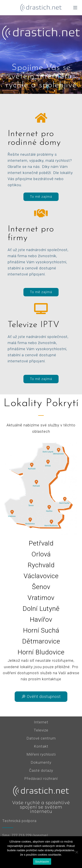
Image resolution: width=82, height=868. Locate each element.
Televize (41, 730)
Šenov (41, 587)
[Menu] (75, 8)
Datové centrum (41, 738)
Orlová (41, 554)
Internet (41, 722)
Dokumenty (41, 762)
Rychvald (41, 565)
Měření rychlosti (41, 754)
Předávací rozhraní (41, 778)
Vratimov (41, 598)
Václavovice (41, 576)
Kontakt (41, 746)
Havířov (41, 619)
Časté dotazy (41, 770)
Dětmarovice (41, 641)
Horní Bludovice (41, 652)
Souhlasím (42, 862)
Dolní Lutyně (41, 609)
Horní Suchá (41, 630)
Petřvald (41, 543)
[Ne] (77, 852)
